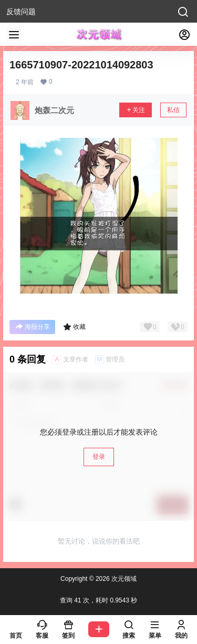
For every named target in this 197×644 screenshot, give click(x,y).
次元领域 (123, 579)
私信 (173, 110)
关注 (136, 110)
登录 (99, 457)
